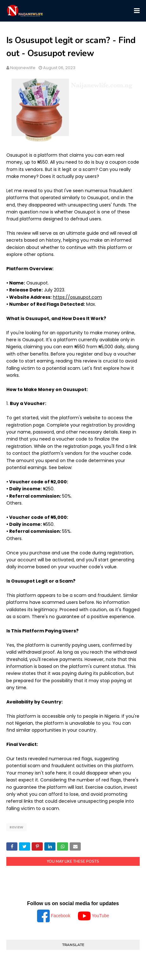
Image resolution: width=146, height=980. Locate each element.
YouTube (94, 916)
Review (16, 827)
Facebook (54, 916)
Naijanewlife (23, 68)
